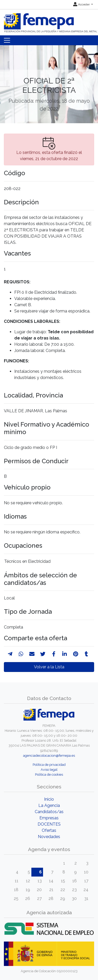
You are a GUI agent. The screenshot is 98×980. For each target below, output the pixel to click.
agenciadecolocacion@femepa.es (49, 756)
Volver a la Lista (49, 667)
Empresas (49, 818)
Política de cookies (49, 775)
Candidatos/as (49, 812)
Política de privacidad (49, 765)
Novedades (49, 837)
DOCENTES (49, 824)
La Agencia (49, 805)
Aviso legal (49, 770)
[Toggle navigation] (7, 40)
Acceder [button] (82, 4)
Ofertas (49, 830)
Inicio (49, 799)
